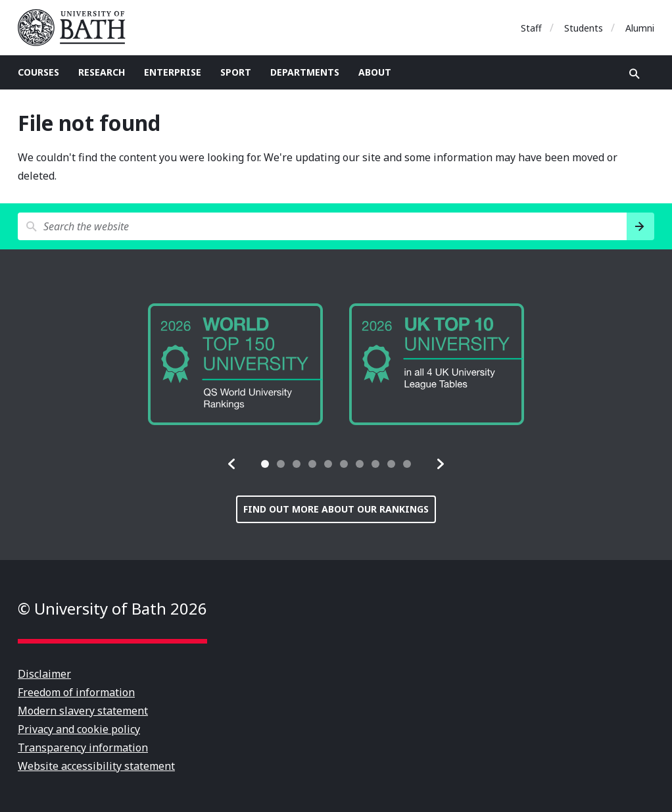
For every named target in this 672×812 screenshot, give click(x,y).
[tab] (265, 464)
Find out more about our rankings (336, 509)
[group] (235, 364)
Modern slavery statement (83, 711)
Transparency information (83, 748)
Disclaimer (44, 674)
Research (102, 72)
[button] (232, 464)
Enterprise (173, 72)
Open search (635, 74)
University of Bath (77, 28)
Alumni (640, 28)
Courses (38, 72)
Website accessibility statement (96, 766)
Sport (236, 72)
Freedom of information (76, 692)
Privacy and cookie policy (79, 729)
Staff (531, 28)
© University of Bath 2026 (112, 608)
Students (584, 28)
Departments (305, 72)
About (375, 72)
